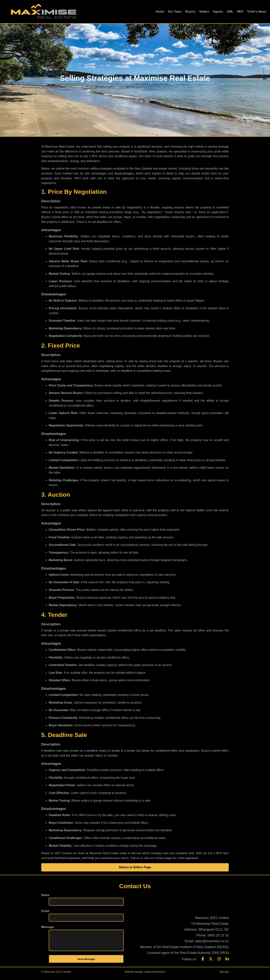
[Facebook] (203, 963)
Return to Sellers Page (135, 867)
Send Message (86, 963)
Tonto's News (257, 12)
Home (160, 12)
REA (240, 12)
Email (45, 911)
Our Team (175, 12)
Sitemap (224, 975)
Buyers (190, 12)
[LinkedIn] (227, 963)
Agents (218, 12)
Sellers (204, 12)
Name (45, 895)
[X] (211, 963)
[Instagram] (219, 963)
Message (48, 927)
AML (230, 12)
